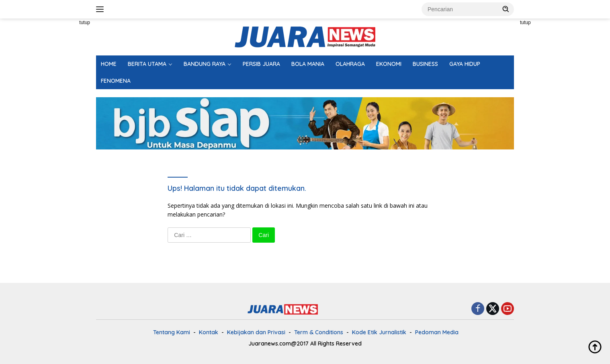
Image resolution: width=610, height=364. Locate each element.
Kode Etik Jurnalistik (379, 332)
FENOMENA (116, 81)
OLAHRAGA (350, 64)
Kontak (209, 332)
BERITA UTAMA (147, 64)
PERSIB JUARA (261, 64)
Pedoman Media (437, 332)
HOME (109, 64)
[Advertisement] (60, 139)
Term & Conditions (319, 332)
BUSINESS (425, 64)
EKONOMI (389, 64)
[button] (506, 9)
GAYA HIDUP (465, 64)
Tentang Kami (172, 332)
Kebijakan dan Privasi (256, 332)
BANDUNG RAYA (205, 64)
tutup (85, 22)
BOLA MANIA (308, 64)
